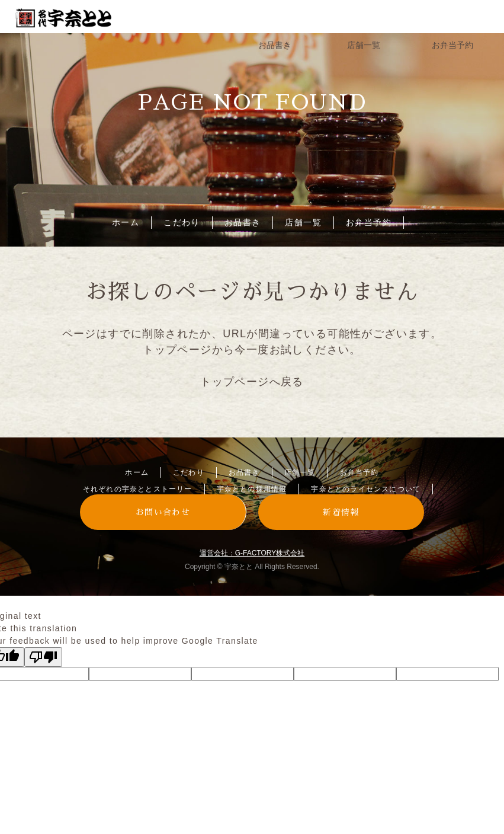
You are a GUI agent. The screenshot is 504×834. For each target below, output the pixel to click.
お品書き (243, 222)
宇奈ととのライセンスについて (366, 489)
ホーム (126, 222)
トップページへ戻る (252, 382)
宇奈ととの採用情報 (252, 489)
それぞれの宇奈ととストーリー (138, 489)
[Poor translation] (43, 657)
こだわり (182, 222)
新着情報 (341, 512)
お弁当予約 (369, 222)
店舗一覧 (303, 222)
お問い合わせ (163, 512)
